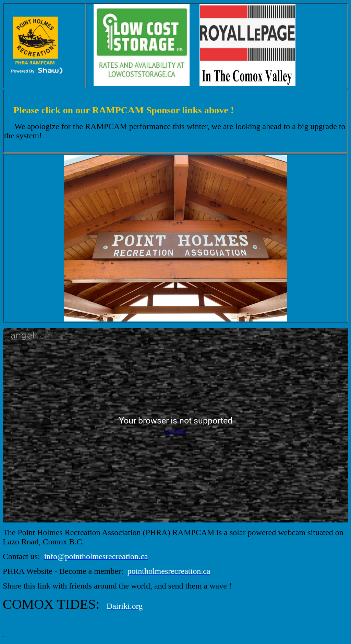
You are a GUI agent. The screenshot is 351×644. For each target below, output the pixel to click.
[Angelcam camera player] (175, 425)
